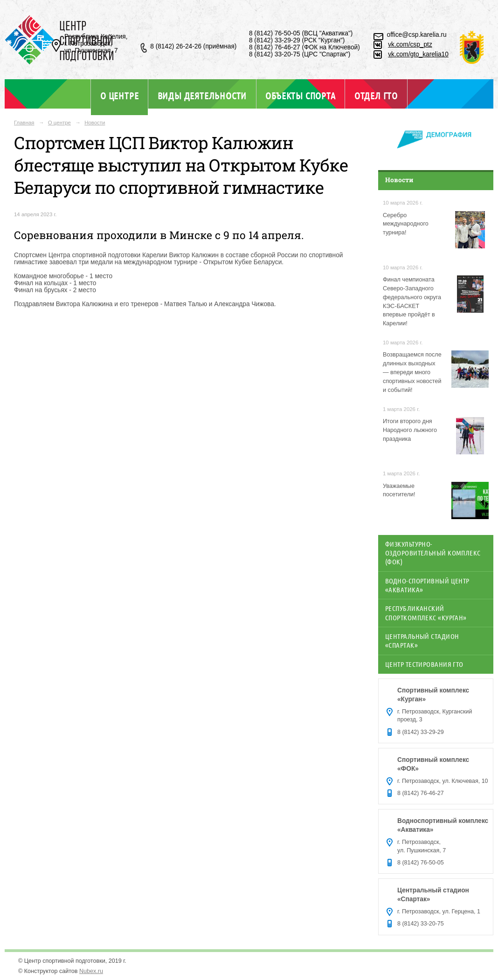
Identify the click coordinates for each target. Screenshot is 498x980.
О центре (119, 96)
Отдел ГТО (376, 96)
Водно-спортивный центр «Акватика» (427, 585)
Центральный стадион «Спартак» (422, 641)
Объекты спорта (300, 96)
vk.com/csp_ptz (410, 45)
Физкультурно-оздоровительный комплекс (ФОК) (433, 553)
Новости (95, 123)
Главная (24, 123)
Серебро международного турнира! (406, 224)
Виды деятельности (202, 96)
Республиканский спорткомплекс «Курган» (426, 613)
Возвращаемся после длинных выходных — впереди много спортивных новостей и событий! (412, 372)
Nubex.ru (91, 971)
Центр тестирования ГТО (424, 664)
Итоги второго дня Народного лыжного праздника (410, 430)
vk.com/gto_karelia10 (418, 54)
